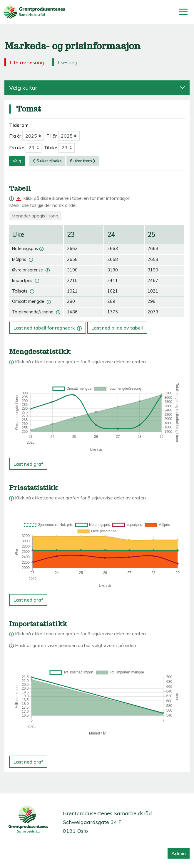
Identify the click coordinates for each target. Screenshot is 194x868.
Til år (52, 136)
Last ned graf (28, 464)
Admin (179, 853)
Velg (17, 161)
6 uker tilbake (47, 161)
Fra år (15, 136)
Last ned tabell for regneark (48, 326)
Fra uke (17, 148)
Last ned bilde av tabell (117, 328)
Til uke (51, 148)
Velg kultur (97, 88)
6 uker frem (83, 161)
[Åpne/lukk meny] (183, 12)
